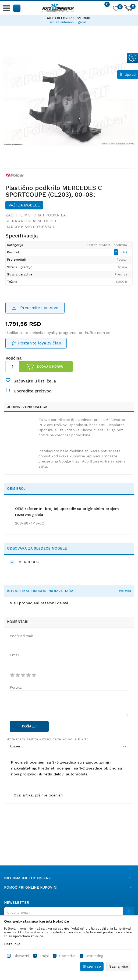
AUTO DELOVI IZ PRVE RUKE (69, 18)
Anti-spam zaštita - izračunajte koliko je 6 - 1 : (48, 739)
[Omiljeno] (116, 9)
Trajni (44, 956)
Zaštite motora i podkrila (36, 215)
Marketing (95, 956)
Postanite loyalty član (40, 343)
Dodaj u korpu (50, 367)
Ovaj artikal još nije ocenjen (38, 795)
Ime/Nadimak (21, 636)
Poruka (16, 687)
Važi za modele (24, 205)
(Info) (123, 252)
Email (15, 655)
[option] (69, 19)
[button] (17, 8)
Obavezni (21, 956)
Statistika (67, 956)
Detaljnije (12, 944)
